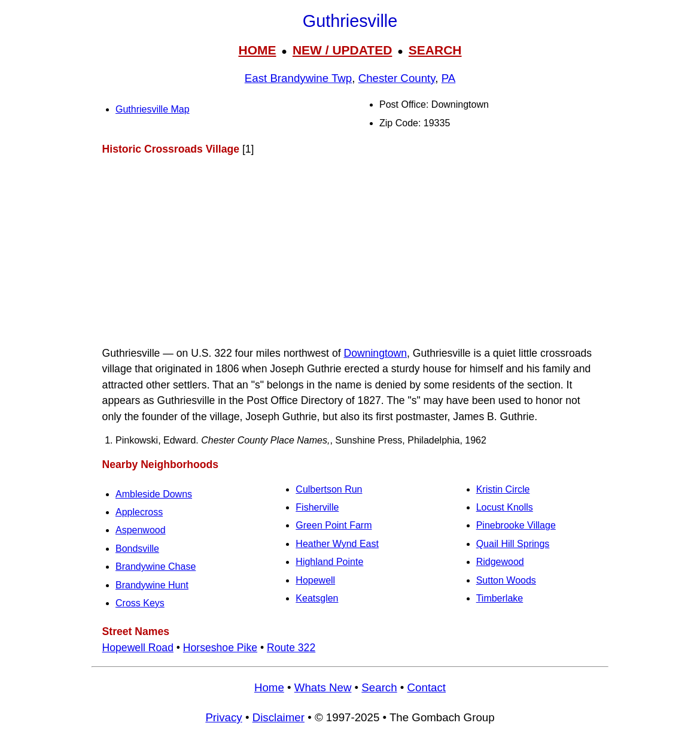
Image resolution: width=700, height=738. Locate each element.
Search (379, 687)
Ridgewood (500, 562)
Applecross (139, 512)
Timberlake (500, 598)
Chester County (397, 78)
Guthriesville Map (153, 109)
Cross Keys (140, 603)
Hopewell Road (138, 648)
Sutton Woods (506, 580)
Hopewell (315, 580)
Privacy (223, 717)
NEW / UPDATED (342, 50)
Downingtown (375, 353)
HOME (257, 50)
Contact (427, 687)
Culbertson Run (329, 489)
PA (449, 78)
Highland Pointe (329, 562)
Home (269, 687)
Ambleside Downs (154, 494)
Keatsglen (317, 598)
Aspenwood (141, 530)
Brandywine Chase (156, 567)
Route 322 (291, 648)
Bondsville (137, 549)
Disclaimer (279, 717)
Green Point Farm (334, 525)
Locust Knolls (505, 507)
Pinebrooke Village (516, 525)
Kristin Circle (503, 489)
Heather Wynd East (337, 544)
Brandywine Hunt (152, 585)
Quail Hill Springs (513, 544)
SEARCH (435, 50)
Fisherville (317, 507)
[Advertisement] (350, 251)
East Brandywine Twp (299, 78)
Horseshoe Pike (220, 648)
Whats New (323, 687)
